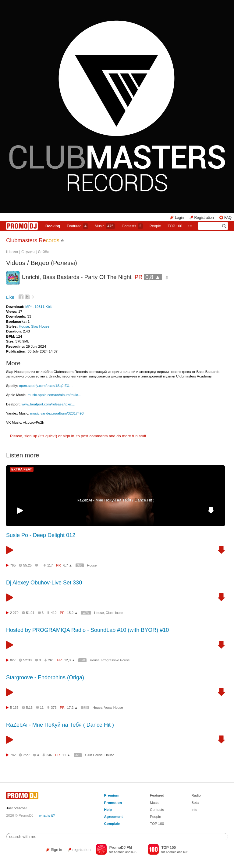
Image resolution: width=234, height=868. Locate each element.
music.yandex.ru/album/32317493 (57, 413)
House (24, 326)
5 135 (14, 708)
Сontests (132, 226)
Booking (53, 226)
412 (54, 613)
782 (13, 755)
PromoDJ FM (121, 848)
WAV (86, 613)
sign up (31, 436)
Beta (195, 803)
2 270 (14, 613)
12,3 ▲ (70, 660)
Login (179, 218)
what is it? (47, 815)
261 (51, 660)
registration (82, 850)
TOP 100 (175, 226)
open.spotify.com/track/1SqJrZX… (46, 386)
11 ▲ (66, 755)
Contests (157, 809)
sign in (69, 436)
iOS (134, 852)
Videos (16, 263)
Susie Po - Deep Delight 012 (41, 535)
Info (194, 809)
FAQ (228, 218)
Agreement (113, 816)
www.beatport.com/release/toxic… (49, 404)
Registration (204, 218)
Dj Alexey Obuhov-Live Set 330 (44, 583)
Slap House (40, 326)
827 (13, 660)
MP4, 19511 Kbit (38, 307)
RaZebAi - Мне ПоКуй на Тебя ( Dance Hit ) (115, 500)
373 (54, 708)
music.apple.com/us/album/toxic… (54, 395)
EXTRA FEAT (22, 469)
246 (49, 755)
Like (10, 297)
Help (108, 809)
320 (80, 565)
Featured (77, 226)
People (155, 226)
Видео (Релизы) (54, 263)
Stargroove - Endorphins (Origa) (45, 677)
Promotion (113, 803)
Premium (112, 795)
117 (50, 565)
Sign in (57, 850)
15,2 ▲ (72, 613)
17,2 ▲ (72, 708)
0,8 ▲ (153, 277)
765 (13, 565)
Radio (196, 795)
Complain (112, 823)
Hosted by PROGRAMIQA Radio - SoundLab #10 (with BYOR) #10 (87, 630)
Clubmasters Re (33, 240)
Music (105, 226)
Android (119, 852)
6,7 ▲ (68, 565)
